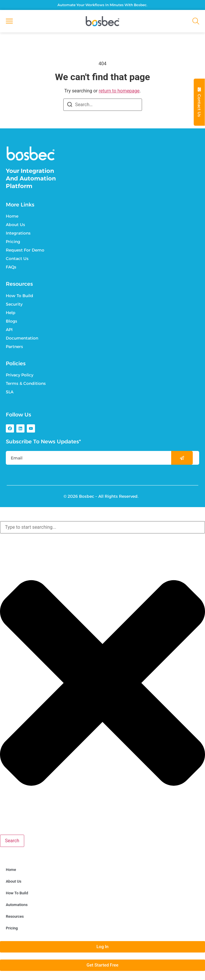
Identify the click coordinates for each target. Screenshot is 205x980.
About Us (14, 881)
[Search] (70, 105)
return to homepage (119, 91)
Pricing (12, 928)
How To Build (17, 893)
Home (11, 870)
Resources (15, 916)
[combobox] (102, 527)
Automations (17, 905)
